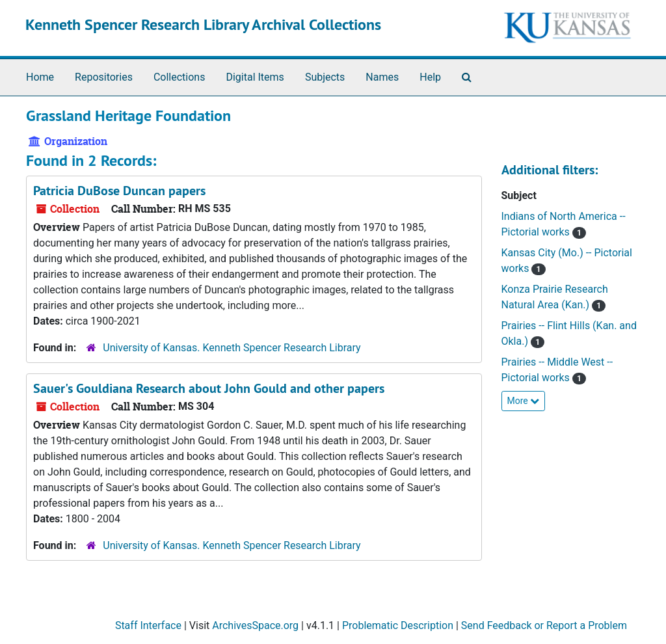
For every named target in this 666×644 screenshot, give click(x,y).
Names (382, 77)
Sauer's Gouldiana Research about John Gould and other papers (209, 388)
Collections (180, 77)
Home (40, 77)
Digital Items (255, 77)
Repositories (104, 77)
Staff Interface (148, 625)
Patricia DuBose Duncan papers (119, 191)
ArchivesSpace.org (255, 625)
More (524, 401)
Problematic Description (398, 625)
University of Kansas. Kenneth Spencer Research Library (232, 348)
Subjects (325, 77)
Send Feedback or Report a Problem (544, 625)
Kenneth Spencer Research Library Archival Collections (203, 24)
